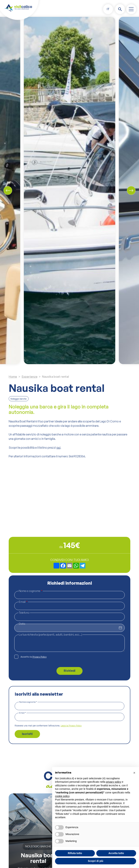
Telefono (24, 613)
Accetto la (33, 657)
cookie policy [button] (62, 796)
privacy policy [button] (114, 782)
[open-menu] (131, 9)
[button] (108, 9)
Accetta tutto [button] (116, 853)
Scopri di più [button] (96, 861)
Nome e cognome (31, 591)
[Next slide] (131, 190)
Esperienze (30, 377)
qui (58, 448)
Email (23, 602)
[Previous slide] (8, 190)
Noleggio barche (19, 399)
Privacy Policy (39, 657)
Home (13, 377)
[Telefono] (69, 617)
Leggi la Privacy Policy (71, 726)
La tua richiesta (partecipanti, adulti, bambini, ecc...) (50, 634)
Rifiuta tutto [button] (75, 853)
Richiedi (70, 671)
